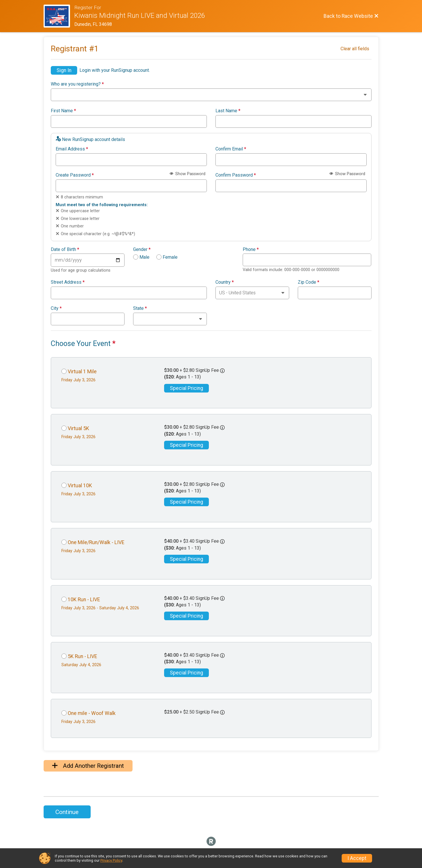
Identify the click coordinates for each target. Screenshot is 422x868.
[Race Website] (59, 16)
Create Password (75, 175)
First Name (63, 111)
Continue (67, 812)
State (140, 308)
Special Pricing (186, 388)
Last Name (228, 111)
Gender (142, 250)
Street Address (68, 282)
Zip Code (309, 282)
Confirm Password (236, 175)
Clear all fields (355, 49)
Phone (251, 250)
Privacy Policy (111, 860)
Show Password (187, 174)
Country (225, 282)
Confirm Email (231, 149)
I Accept (357, 858)
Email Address (72, 149)
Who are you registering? (77, 84)
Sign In (64, 70)
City (56, 308)
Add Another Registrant (88, 766)
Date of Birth (65, 250)
